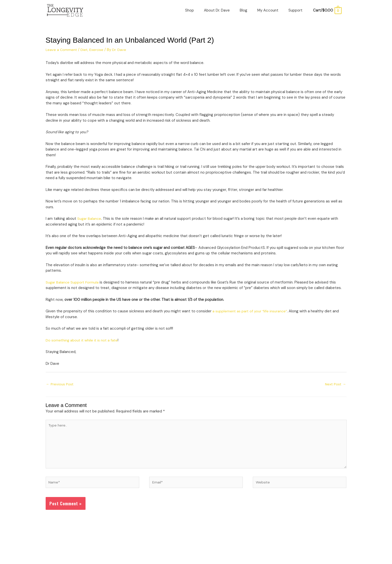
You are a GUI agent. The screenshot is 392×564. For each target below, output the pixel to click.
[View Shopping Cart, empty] (327, 13)
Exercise (98, 54)
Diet (85, 54)
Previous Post (61, 388)
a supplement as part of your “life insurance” (251, 315)
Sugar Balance (89, 223)
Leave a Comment (62, 54)
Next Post (335, 388)
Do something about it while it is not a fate (83, 344)
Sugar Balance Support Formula (73, 286)
